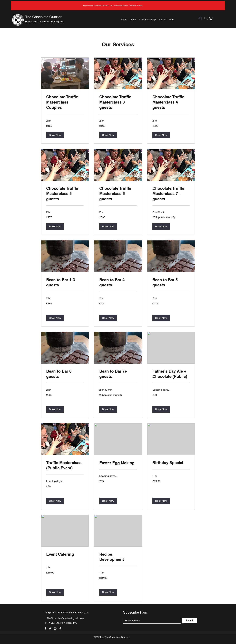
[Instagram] (55, 628)
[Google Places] (45, 628)
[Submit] (190, 621)
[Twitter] (50, 628)
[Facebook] (60, 628)
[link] (65, 102)
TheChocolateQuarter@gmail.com (65, 618)
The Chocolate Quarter (43, 17)
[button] (211, 18)
